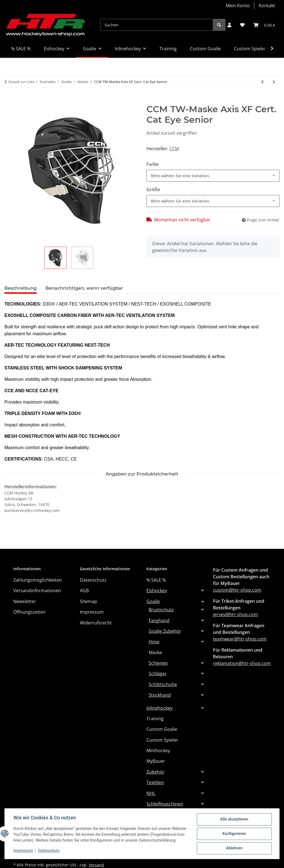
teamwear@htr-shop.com (240, 639)
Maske (155, 652)
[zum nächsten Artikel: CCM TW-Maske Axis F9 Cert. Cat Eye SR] (274, 82)
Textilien (155, 782)
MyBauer (156, 761)
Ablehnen (234, 846)
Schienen (158, 663)
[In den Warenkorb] (9, 101)
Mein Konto (238, 6)
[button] (229, 25)
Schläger (158, 674)
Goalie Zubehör (165, 631)
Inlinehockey (159, 708)
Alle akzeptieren (234, 817)
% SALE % (156, 580)
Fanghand (159, 621)
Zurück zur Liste (21, 82)
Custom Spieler (162, 740)
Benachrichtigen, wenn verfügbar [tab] (84, 288)
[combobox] (213, 176)
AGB (84, 591)
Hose (154, 642)
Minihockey (158, 751)
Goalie (153, 601)
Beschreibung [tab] (21, 288)
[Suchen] (157, 25)
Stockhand (160, 695)
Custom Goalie (162, 729)
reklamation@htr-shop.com (242, 663)
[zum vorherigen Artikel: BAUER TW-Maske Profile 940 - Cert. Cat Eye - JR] (263, 82)
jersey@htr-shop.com (235, 614)
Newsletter (25, 601)
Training (155, 719)
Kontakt (267, 6)
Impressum (23, 851)
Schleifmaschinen (165, 804)
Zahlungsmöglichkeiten (38, 580)
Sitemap (88, 601)
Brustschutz (161, 610)
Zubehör (155, 772)
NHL (151, 793)
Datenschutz (49, 851)
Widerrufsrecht (96, 623)
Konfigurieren (234, 832)
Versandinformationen (37, 591)
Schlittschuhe (163, 684)
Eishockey (157, 591)
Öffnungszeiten (29, 612)
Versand (96, 865)
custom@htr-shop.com (237, 590)
